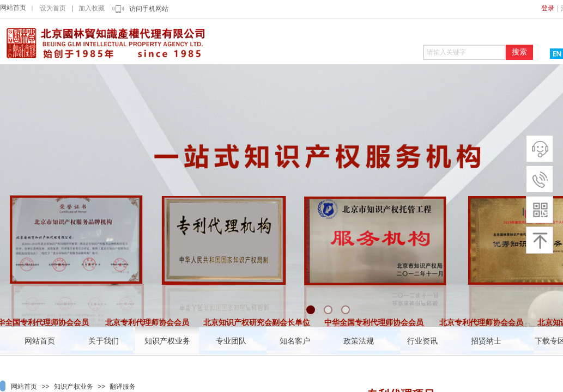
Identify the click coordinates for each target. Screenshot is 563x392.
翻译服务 (123, 387)
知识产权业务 (74, 387)
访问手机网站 (149, 9)
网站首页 (13, 8)
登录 (548, 8)
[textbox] (464, 52)
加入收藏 (92, 8)
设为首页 (53, 8)
